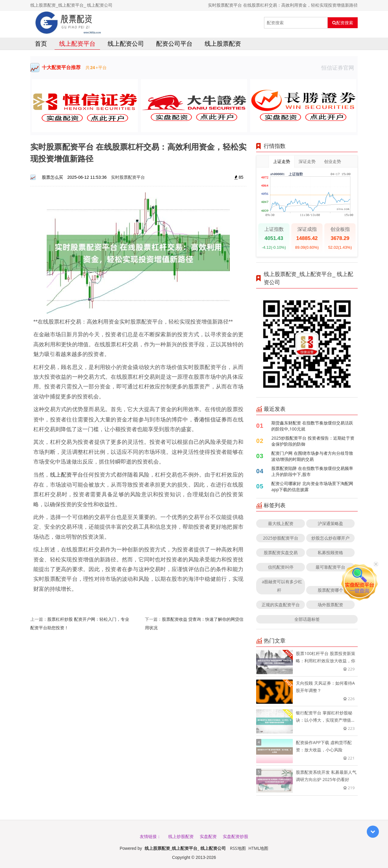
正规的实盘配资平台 (281, 605)
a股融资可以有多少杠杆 (282, 586)
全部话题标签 (307, 619)
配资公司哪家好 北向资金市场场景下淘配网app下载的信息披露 (312, 486)
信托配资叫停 (281, 567)
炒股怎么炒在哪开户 (330, 538)
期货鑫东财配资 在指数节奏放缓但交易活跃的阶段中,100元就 (312, 426)
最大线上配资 (281, 523)
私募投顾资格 (330, 552)
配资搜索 (343, 23)
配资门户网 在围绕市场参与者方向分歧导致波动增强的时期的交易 (312, 456)
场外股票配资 (330, 605)
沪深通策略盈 (330, 523)
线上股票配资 (223, 43)
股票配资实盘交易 (281, 552)
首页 (41, 43)
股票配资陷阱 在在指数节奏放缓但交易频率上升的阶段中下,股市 (312, 471)
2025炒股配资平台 (281, 538)
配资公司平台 (174, 43)
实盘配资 (208, 836)
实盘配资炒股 (236, 836)
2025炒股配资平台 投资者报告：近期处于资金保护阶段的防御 (313, 441)
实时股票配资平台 (128, 177)
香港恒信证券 (210, 419)
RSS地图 (238, 848)
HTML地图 (258, 848)
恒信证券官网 (339, 68)
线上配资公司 (126, 43)
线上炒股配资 (181, 836)
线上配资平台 (77, 43)
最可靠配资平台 (330, 567)
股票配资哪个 (330, 590)
